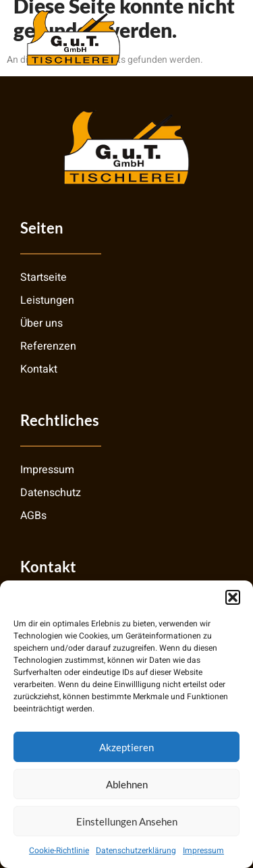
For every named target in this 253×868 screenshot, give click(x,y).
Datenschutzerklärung (136, 850)
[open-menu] (219, 37)
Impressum (203, 850)
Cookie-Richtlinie (59, 850)
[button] (233, 597)
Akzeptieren (126, 747)
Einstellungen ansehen (127, 821)
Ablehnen (127, 784)
